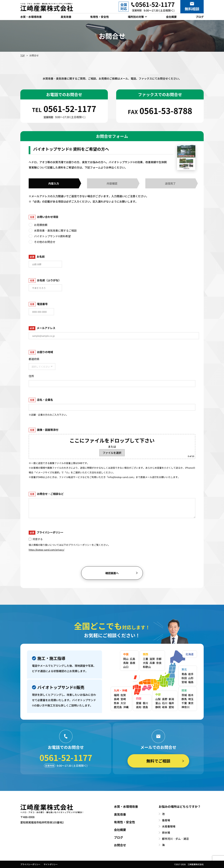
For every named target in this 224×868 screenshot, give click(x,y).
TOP (23, 55)
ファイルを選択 (112, 453)
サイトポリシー (51, 864)
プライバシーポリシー (30, 864)
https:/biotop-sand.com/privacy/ (46, 550)
